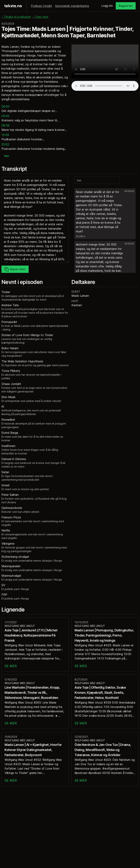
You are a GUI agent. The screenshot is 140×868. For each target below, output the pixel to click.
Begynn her (126, 6)
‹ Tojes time (40, 17)
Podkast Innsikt (41, 6)
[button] (105, 214)
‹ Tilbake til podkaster (16, 17)
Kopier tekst (15, 269)
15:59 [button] (5, 135)
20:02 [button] (5, 144)
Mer (7, 156)
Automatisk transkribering (72, 6)
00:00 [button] (5, 106)
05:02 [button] (5, 116)
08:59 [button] (5, 125)
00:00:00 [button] (129, 191)
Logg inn (107, 6)
